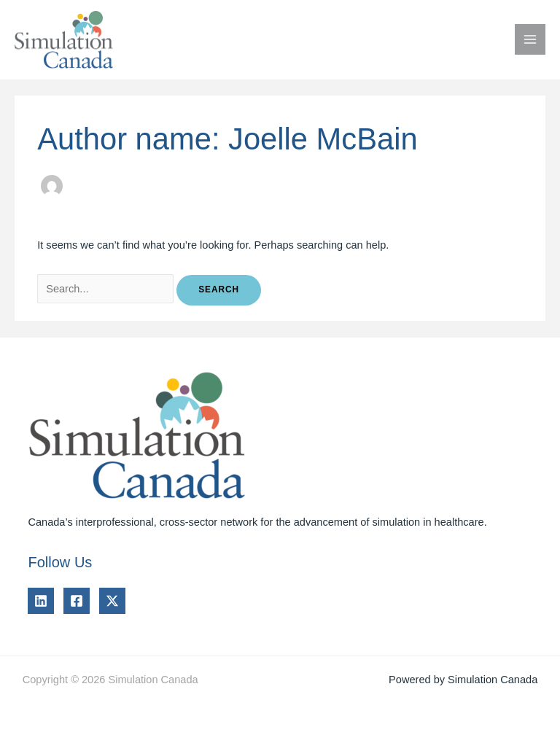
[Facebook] (77, 601)
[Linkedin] (41, 601)
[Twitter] (112, 601)
